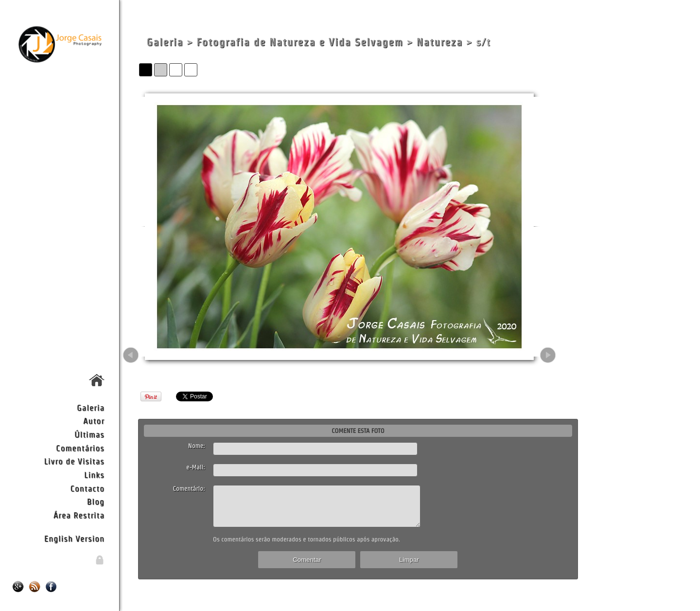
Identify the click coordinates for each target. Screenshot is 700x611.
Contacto (87, 488)
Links (94, 475)
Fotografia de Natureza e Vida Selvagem (300, 42)
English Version (74, 538)
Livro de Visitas (74, 461)
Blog (96, 501)
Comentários (80, 448)
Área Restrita (79, 515)
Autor (94, 421)
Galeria (91, 407)
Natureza (440, 42)
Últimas (89, 434)
